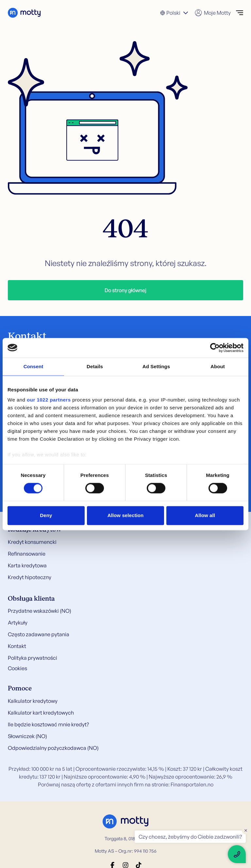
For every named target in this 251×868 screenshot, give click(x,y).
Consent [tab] (33, 366)
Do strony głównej (125, 290)
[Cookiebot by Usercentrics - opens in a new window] (215, 348)
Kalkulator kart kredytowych (41, 713)
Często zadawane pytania (39, 634)
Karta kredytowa (27, 565)
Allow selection (126, 515)
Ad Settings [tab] (156, 366)
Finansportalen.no (192, 784)
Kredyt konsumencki (32, 542)
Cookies (17, 668)
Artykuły (18, 623)
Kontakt (17, 646)
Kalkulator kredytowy (33, 701)
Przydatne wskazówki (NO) (40, 611)
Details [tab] (95, 366)
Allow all (205, 515)
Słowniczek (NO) (27, 736)
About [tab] (218, 366)
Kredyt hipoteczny (30, 577)
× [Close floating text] (246, 830)
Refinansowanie (27, 554)
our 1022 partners (49, 400)
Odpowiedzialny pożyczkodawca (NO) (53, 748)
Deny (46, 515)
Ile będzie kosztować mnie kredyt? (48, 724)
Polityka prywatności (33, 658)
